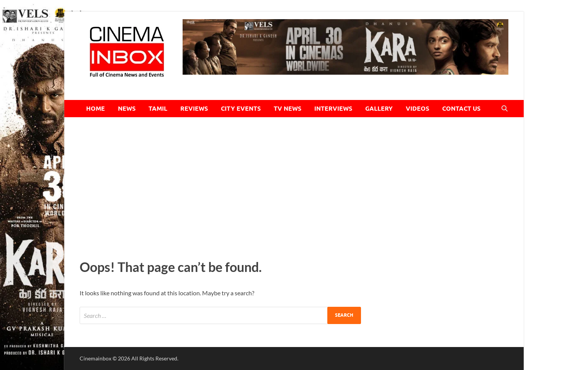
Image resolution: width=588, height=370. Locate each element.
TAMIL (158, 109)
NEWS (127, 109)
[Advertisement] (294, 186)
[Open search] (505, 109)
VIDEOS (417, 109)
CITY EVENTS (241, 109)
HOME (96, 109)
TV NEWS (287, 109)
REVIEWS (194, 109)
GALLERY (379, 109)
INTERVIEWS (333, 109)
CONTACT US (461, 109)
